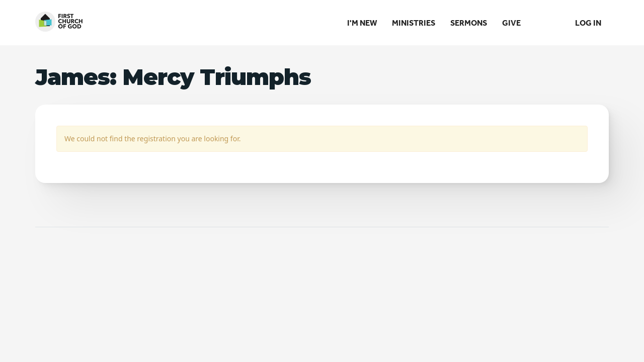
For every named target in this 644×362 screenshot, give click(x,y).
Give (511, 23)
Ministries (414, 23)
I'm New (362, 23)
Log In (588, 23)
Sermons (469, 23)
